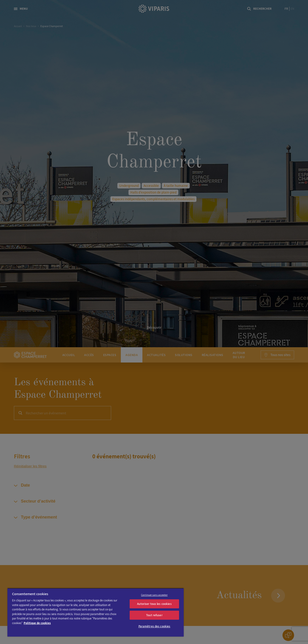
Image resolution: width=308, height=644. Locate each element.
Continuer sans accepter (154, 595)
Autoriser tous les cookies (154, 604)
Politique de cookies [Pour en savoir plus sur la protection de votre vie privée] (37, 623)
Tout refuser (154, 615)
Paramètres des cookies (154, 626)
